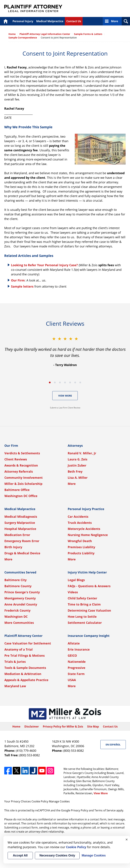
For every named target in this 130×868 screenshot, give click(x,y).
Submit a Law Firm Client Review (65, 408)
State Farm (76, 674)
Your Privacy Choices (18, 801)
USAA (72, 680)
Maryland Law (15, 686)
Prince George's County (22, 592)
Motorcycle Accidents (84, 529)
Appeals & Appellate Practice (26, 680)
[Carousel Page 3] (60, 382)
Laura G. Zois (78, 459)
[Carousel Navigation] (65, 382)
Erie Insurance (79, 649)
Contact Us (74, 21)
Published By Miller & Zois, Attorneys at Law (96, 9)
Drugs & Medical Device (22, 553)
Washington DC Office (21, 496)
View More (65, 396)
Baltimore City (15, 580)
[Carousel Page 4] (65, 382)
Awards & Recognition (21, 465)
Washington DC (16, 617)
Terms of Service (105, 810)
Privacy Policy (80, 810)
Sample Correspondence (23, 38)
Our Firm (18, 280)
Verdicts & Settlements (22, 453)
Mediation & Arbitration (23, 674)
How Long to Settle (82, 617)
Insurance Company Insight (89, 636)
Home (6, 21)
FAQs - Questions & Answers (89, 586)
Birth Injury (13, 547)
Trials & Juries (15, 662)
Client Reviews (16, 459)
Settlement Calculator (85, 623)
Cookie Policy (40, 801)
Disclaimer (32, 726)
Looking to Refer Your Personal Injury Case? (44, 265)
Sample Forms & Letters (88, 34)
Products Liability (81, 553)
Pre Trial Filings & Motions (25, 655)
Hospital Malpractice (20, 529)
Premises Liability (81, 547)
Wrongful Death (80, 541)
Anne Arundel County (21, 604)
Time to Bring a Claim (84, 604)
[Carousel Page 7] (80, 382)
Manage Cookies (59, 801)
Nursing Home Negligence (88, 535)
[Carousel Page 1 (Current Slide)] (50, 382)
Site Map (93, 726)
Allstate (74, 643)
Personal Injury (23, 21)
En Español (113, 745)
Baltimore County (18, 586)
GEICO (72, 655)
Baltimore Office (17, 490)
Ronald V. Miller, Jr (82, 453)
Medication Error (17, 535)
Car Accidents (78, 517)
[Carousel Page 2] (55, 382)
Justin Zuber (77, 465)
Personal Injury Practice (86, 509)
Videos (73, 592)
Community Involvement (24, 478)
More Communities (19, 623)
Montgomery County (20, 598)
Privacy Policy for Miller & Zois (63, 726)
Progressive (77, 668)
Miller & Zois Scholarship (23, 484)
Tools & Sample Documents (25, 668)
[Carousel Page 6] (75, 382)
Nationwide (77, 662)
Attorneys (75, 446)
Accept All (20, 855)
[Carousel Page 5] (70, 382)
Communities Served (20, 572)
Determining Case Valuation (89, 610)
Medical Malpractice (50, 21)
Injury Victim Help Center (87, 572)
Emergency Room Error (22, 541)
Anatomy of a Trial (19, 649)
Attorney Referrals (19, 471)
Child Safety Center (82, 598)
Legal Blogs (76, 580)
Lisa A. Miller (78, 478)
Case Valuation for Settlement (28, 643)
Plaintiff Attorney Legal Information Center (33, 8)
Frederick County (17, 610)
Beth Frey (75, 471)
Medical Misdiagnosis (21, 517)
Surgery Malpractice (20, 523)
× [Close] (127, 839)
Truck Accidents (80, 523)
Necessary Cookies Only (57, 855)
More (115, 21)
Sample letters (22, 286)
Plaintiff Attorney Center (23, 636)
